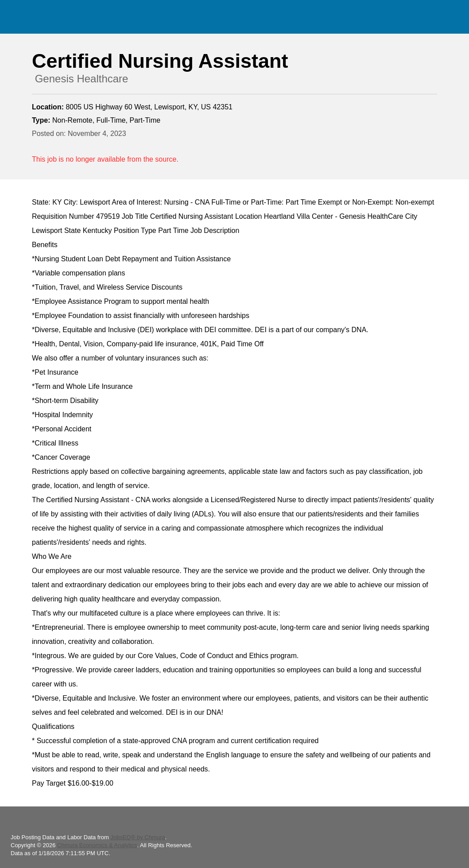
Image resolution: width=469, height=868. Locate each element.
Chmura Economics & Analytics (97, 845)
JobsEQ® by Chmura (138, 837)
